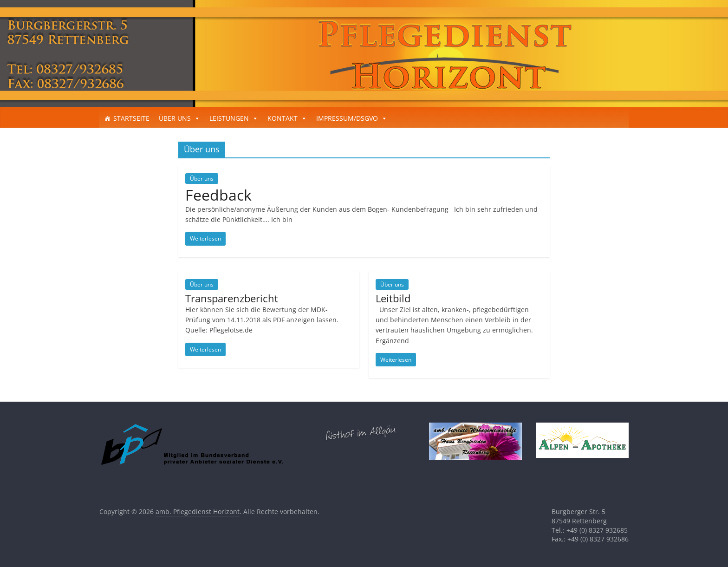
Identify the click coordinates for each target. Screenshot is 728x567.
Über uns (202, 179)
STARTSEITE (131, 118)
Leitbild (393, 298)
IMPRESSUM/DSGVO (347, 118)
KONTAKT (283, 118)
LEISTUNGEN (229, 118)
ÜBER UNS (175, 118)
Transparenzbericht (232, 298)
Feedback (218, 195)
